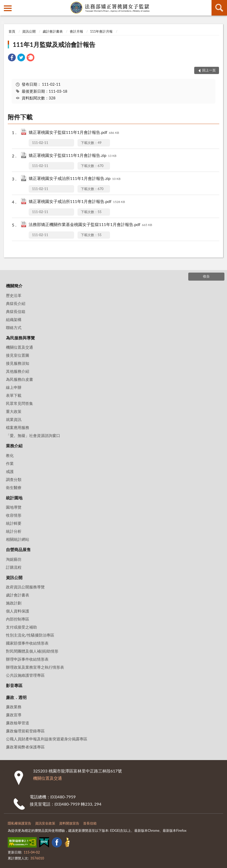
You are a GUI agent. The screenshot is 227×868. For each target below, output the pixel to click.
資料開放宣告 (69, 823)
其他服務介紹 (18, 371)
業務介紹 (14, 446)
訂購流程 (14, 567)
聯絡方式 (14, 327)
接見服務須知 (18, 363)
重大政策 (14, 411)
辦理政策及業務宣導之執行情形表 (35, 667)
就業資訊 (14, 419)
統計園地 (14, 498)
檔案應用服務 (18, 427)
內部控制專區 (18, 619)
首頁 (12, 31)
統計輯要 (14, 523)
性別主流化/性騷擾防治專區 (30, 635)
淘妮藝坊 (14, 559)
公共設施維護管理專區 (25, 675)
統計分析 (14, 531)
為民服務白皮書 (19, 379)
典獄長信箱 (16, 311)
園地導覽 (14, 507)
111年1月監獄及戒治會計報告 (54, 44)
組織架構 (14, 319)
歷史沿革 (14, 295)
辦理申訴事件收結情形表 (27, 659)
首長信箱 (90, 823)
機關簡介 (14, 286)
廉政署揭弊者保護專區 (25, 747)
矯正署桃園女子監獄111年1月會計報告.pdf (74, 133)
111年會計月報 (101, 31)
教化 (10, 455)
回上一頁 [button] (209, 70)
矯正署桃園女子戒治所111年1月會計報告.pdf (77, 202)
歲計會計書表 (53, 31)
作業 (10, 463)
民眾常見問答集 (19, 403)
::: (4, 4)
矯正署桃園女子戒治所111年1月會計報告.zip (75, 179)
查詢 (219, 8)
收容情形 (14, 515)
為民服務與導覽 (20, 338)
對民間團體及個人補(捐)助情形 (32, 651)
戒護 (10, 471)
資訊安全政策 (45, 823)
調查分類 (14, 479)
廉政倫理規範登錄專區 (25, 731)
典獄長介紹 (16, 303)
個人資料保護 (18, 611)
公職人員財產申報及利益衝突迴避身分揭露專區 (47, 739)
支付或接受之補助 (21, 627)
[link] (12, 58)
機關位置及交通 (19, 347)
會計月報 (76, 31)
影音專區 (14, 685)
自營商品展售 (18, 549)
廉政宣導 (14, 715)
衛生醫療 (14, 487)
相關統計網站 (18, 539)
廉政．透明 (16, 697)
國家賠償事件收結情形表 (27, 643)
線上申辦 (14, 387)
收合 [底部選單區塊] (206, 276)
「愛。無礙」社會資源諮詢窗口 (33, 435)
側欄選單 (8, 8)
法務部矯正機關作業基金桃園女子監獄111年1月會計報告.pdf (90, 225)
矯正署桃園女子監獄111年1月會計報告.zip (73, 156)
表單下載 (14, 395)
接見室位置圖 (18, 355)
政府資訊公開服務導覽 (25, 587)
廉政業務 (14, 707)
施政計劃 (14, 603)
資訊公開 (29, 31)
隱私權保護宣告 (19, 823)
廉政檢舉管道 (18, 723)
